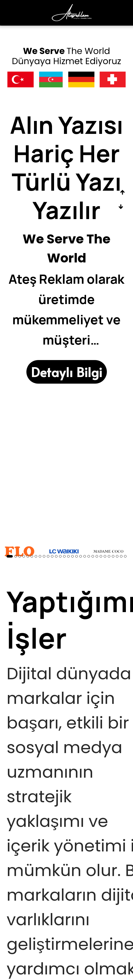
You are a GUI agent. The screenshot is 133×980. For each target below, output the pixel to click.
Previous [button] (122, 192)
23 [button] (101, 556)
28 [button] (121, 556)
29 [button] (125, 556)
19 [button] (85, 556)
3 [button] (20, 556)
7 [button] (36, 556)
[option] (66, 209)
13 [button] (60, 556)
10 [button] (48, 556)
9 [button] (44, 556)
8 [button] (40, 556)
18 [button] (81, 556)
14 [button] (64, 556)
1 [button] (10, 556)
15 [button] (69, 556)
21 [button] (93, 556)
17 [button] (77, 556)
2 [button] (16, 556)
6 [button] (32, 556)
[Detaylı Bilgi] (67, 372)
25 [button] (109, 556)
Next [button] (121, 207)
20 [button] (89, 556)
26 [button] (113, 556)
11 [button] (52, 556)
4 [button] (24, 556)
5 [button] (28, 556)
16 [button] (73, 556)
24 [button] (105, 556)
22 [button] (97, 556)
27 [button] (117, 556)
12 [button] (56, 556)
